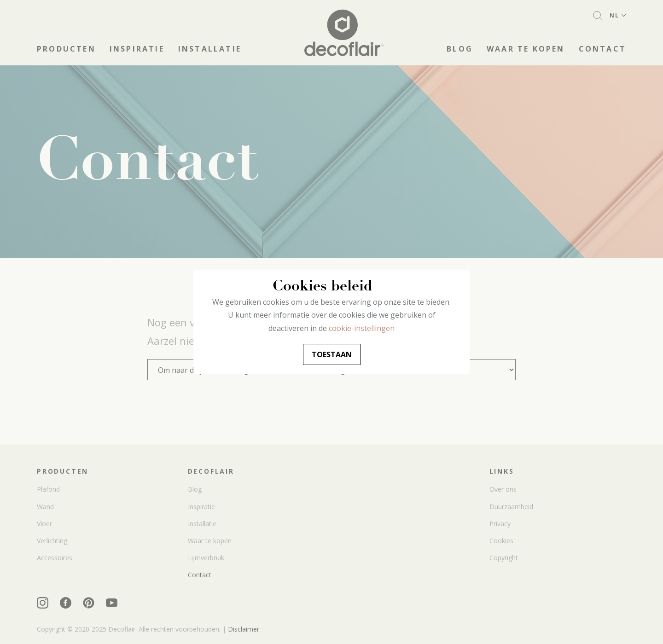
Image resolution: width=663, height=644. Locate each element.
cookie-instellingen (362, 328)
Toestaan (332, 354)
